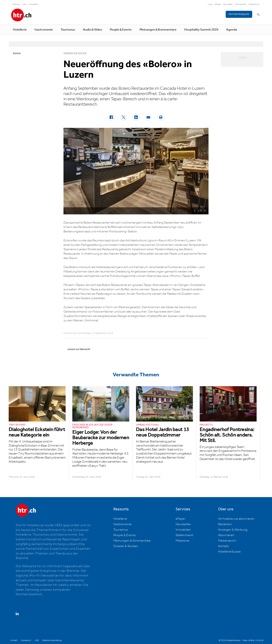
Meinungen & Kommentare (158, 30)
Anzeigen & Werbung (233, 530)
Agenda (232, 30)
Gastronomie (44, 30)
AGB (37, 640)
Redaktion (225, 524)
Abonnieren (226, 535)
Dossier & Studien (126, 546)
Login (210, 4)
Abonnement (240, 4)
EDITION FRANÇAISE (239, 14)
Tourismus (68, 30)
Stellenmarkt (184, 535)
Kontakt (223, 546)
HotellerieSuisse (229, 552)
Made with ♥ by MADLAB (253, 640)
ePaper (218, 4)
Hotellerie (20, 30)
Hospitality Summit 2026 (201, 30)
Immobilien (33, 4)
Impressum (26, 640)
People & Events (121, 30)
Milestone (183, 541)
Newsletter (228, 4)
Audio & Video (92, 30)
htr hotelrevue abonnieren (236, 519)
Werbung (16, 4)
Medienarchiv (254, 4)
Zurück (17, 53)
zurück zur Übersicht (79, 349)
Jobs (24, 4)
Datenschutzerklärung (52, 640)
